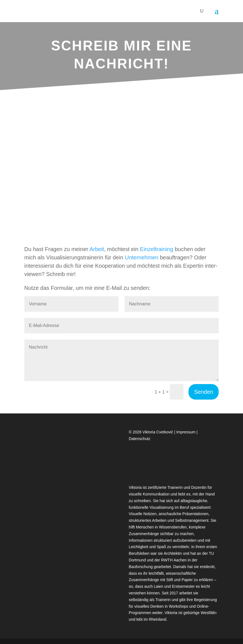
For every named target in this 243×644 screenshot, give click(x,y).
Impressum (186, 432)
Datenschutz (139, 439)
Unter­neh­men (142, 257)
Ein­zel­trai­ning (157, 249)
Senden (204, 392)
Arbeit (97, 249)
